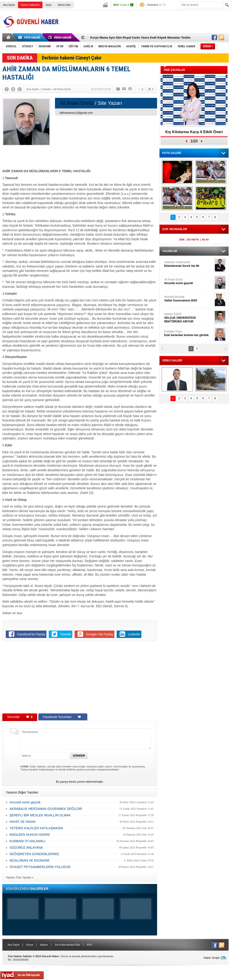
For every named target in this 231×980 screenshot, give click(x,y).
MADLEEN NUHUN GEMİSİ (30, 835)
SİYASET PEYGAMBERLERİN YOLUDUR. (40, 867)
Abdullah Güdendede (188, 264)
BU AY (205, 240)
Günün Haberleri (30, 5)
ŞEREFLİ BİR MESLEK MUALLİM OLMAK (40, 815)
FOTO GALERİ (172, 153)
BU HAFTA (193, 240)
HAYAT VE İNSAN (23, 822)
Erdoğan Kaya (188, 333)
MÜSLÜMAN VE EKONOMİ (29, 860)
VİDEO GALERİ (172, 361)
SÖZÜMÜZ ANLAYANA (26, 848)
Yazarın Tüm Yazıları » (20, 878)
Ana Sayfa (9, 5)
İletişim (44, 945)
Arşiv (49, 5)
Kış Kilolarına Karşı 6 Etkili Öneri (194, 132)
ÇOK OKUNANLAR (175, 229)
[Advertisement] (145, 26)
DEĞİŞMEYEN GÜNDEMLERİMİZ (34, 854)
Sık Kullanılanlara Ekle (67, 945)
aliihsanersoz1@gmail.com (76, 113)
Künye (30, 945)
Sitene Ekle (64, 5)
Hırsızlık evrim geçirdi (25, 802)
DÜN (182, 240)
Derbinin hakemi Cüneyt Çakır (72, 58)
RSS (90, 945)
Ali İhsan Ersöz (188, 281)
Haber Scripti (211, 958)
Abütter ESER (188, 318)
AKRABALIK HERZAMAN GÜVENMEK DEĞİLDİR (46, 809)
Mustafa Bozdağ (188, 299)
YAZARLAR (170, 251)
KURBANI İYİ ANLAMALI (27, 841)
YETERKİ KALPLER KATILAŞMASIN (36, 828)
